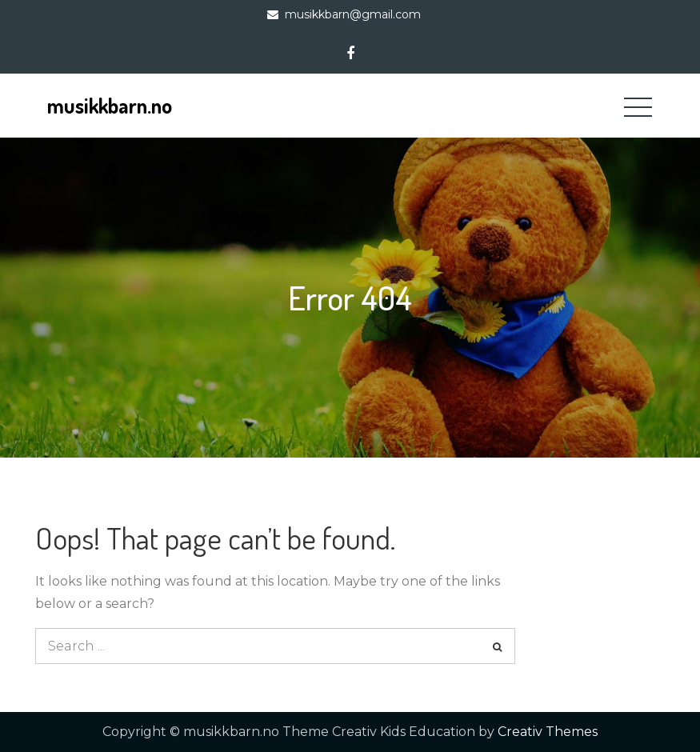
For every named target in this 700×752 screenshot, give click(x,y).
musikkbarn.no (110, 105)
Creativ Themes (548, 732)
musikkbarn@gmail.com (353, 14)
